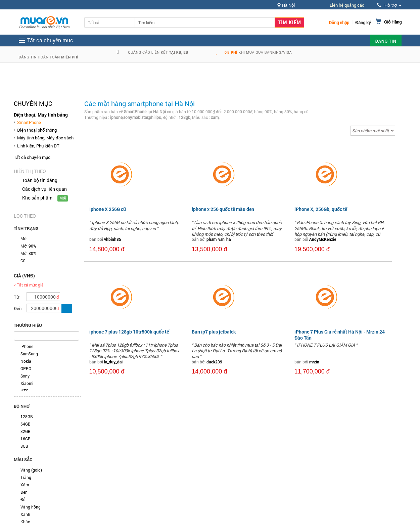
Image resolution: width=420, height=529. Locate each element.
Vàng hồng (31, 507)
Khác (25, 522)
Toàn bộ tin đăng (40, 180)
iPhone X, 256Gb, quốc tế (321, 209)
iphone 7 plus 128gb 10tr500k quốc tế (129, 332)
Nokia (26, 361)
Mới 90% (28, 246)
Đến (18, 308)
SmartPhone (29, 122)
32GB (26, 431)
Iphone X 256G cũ (108, 209)
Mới (24, 238)
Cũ (23, 261)
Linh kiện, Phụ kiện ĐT (38, 146)
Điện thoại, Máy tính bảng (41, 115)
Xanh (25, 514)
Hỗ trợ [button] (389, 5)
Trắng (26, 477)
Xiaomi (27, 383)
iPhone (27, 346)
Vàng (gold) (31, 470)
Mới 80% (28, 253)
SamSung (29, 354)
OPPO (26, 368)
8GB (24, 446)
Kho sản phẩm (37, 198)
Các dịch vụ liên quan (44, 189)
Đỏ (23, 499)
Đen (24, 492)
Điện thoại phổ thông (37, 130)
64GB (26, 424)
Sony (25, 376)
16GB (26, 439)
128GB (27, 416)
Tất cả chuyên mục (32, 157)
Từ (16, 297)
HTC (25, 391)
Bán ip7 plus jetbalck (214, 332)
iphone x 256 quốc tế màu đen (223, 209)
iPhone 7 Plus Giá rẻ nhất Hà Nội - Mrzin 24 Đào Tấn (340, 335)
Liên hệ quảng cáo (347, 5)
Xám (25, 485)
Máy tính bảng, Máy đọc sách (45, 138)
